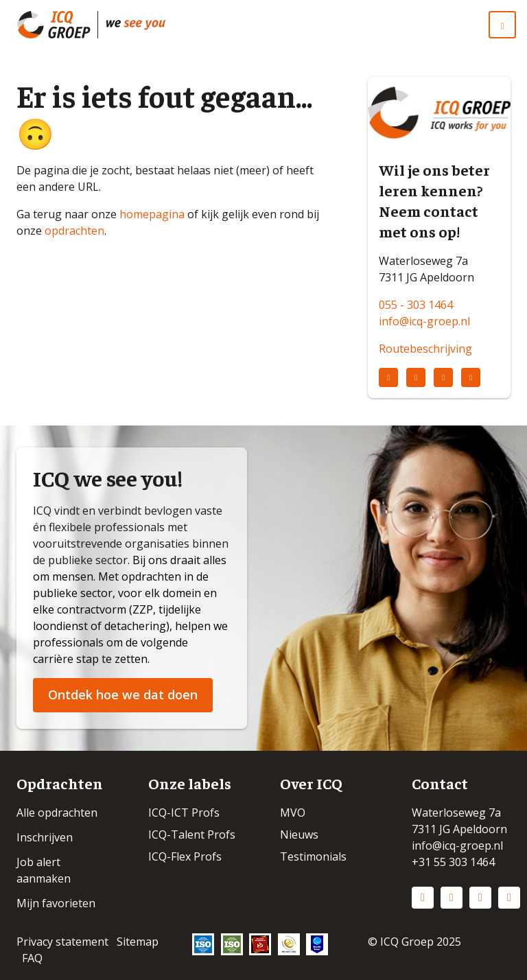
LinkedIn (423, 898)
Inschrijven (45, 837)
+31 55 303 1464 (453, 862)
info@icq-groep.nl (424, 321)
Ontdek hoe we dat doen (123, 695)
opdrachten (74, 231)
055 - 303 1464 (416, 305)
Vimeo (509, 898)
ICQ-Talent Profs (192, 835)
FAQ (32, 958)
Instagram (452, 898)
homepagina (152, 214)
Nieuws (299, 835)
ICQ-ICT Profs (184, 813)
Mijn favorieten (56, 903)
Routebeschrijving (425, 349)
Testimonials (313, 856)
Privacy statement (62, 942)
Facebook (480, 898)
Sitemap (138, 942)
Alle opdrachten (57, 813)
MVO (293, 813)
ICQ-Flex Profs (185, 856)
